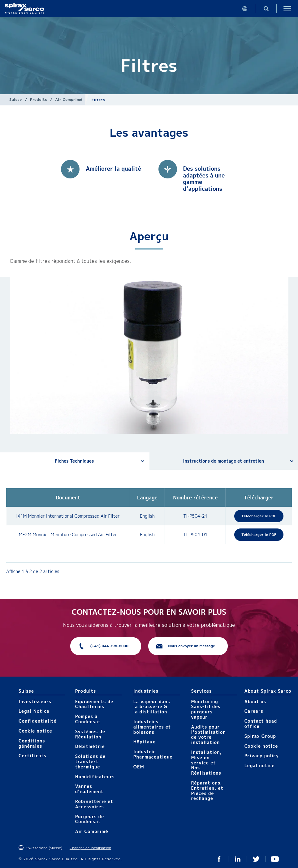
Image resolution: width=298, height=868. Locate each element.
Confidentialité (38, 721)
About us (255, 701)
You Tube (275, 859)
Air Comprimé (69, 99)
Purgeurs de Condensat (90, 819)
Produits (39, 99)
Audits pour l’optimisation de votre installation (208, 735)
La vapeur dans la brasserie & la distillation (152, 707)
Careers (254, 711)
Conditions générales (32, 743)
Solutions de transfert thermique (90, 761)
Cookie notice (35, 731)
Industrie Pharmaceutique (153, 754)
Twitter (256, 859)
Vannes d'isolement (89, 789)
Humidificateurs (95, 777)
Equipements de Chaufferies (94, 704)
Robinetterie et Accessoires (94, 804)
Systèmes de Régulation (90, 734)
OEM (139, 767)
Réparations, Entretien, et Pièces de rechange (207, 791)
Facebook (219, 859)
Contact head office (261, 724)
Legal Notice (34, 711)
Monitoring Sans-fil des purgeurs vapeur (206, 709)
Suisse (15, 99)
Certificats (32, 756)
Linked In (238, 859)
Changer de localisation (90, 848)
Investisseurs (35, 701)
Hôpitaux (144, 742)
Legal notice (260, 765)
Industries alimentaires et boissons (152, 727)
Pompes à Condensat (88, 719)
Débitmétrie (90, 746)
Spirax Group (260, 736)
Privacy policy (262, 756)
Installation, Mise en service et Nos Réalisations (206, 763)
